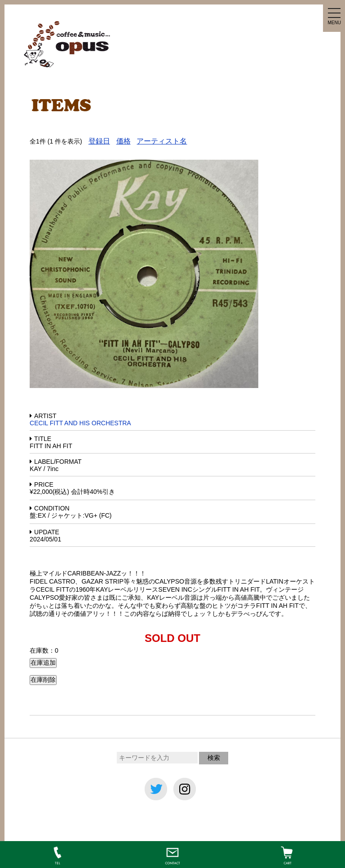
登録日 (99, 141)
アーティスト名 (162, 141)
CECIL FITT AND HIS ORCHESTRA (80, 423)
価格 (124, 141)
